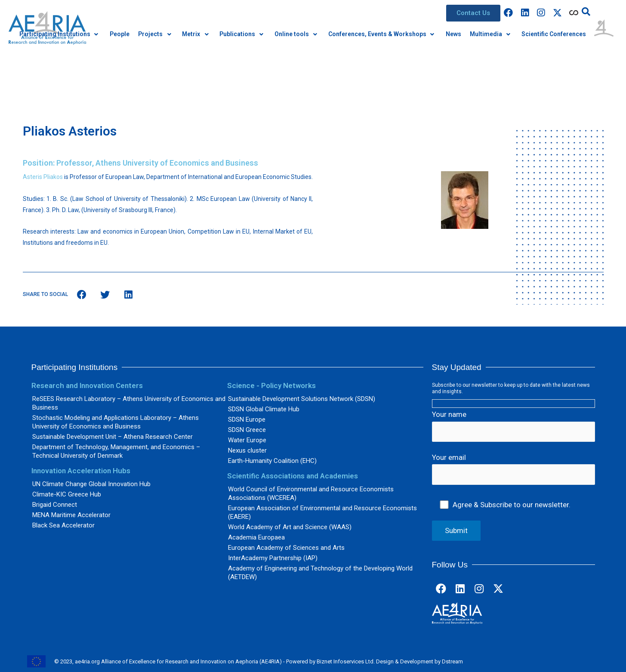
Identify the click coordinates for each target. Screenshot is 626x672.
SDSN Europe (247, 419)
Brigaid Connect (55, 505)
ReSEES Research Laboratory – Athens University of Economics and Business (129, 403)
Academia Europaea (256, 537)
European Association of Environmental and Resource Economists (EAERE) (322, 512)
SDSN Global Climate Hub (264, 409)
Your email (513, 469)
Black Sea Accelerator (63, 525)
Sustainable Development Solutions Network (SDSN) (302, 399)
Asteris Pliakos (43, 177)
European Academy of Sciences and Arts (286, 548)
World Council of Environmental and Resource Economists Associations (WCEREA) (311, 493)
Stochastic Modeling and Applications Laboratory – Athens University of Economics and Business (116, 422)
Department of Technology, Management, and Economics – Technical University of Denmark (116, 451)
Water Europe (247, 440)
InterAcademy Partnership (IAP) (273, 558)
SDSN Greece (247, 430)
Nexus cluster (247, 450)
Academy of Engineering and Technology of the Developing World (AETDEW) (320, 573)
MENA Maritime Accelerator (71, 515)
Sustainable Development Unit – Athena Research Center (113, 437)
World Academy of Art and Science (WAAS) (290, 527)
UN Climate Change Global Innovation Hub (91, 484)
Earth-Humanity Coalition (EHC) (272, 461)
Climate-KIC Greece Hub (67, 494)
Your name (513, 426)
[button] (473, 13)
